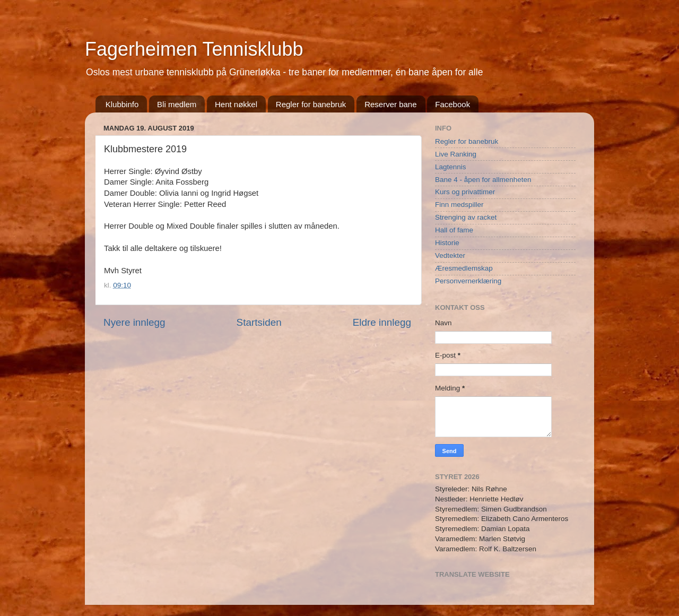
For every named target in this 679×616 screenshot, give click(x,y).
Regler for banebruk (311, 104)
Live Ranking (456, 154)
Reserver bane (390, 104)
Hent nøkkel (236, 104)
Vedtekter (450, 255)
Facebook (452, 104)
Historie (447, 243)
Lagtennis (451, 167)
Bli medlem (177, 104)
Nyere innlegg (134, 322)
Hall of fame (454, 230)
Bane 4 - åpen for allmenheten (483, 180)
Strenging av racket (466, 217)
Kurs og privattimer (465, 192)
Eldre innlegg (382, 322)
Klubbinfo (122, 104)
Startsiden (259, 322)
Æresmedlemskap (464, 268)
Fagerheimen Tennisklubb (194, 49)
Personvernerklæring (468, 281)
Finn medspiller (459, 205)
